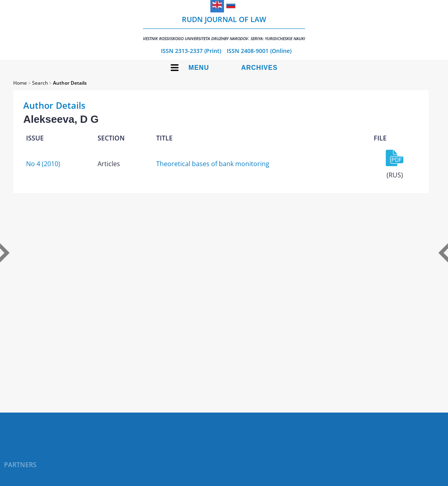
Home (20, 83)
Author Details (70, 83)
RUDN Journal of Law (224, 28)
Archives (260, 68)
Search (40, 83)
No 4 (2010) (43, 164)
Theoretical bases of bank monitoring (213, 164)
